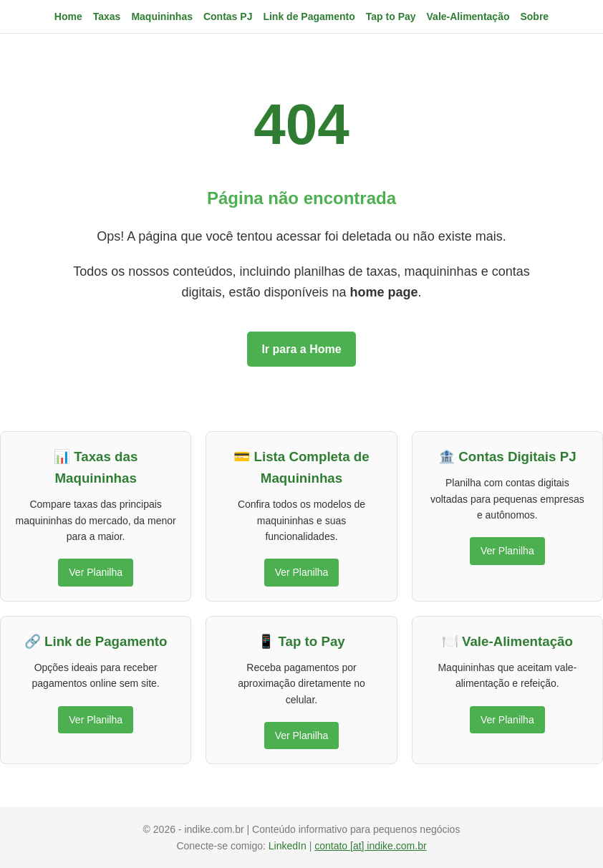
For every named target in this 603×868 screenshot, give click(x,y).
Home (68, 16)
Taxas (107, 16)
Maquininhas (162, 16)
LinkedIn (289, 846)
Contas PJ (228, 16)
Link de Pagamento (309, 16)
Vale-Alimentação (468, 16)
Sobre (534, 16)
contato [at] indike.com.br (370, 846)
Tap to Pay (391, 16)
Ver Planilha (96, 572)
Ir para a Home (301, 349)
